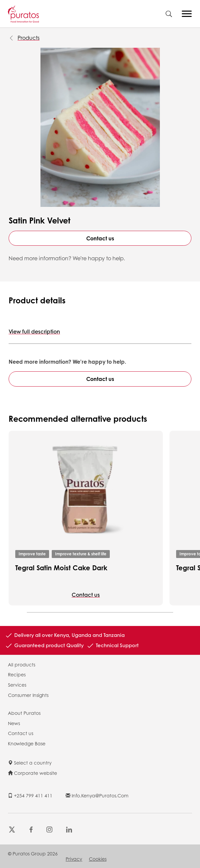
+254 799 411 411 (30, 795)
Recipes (17, 674)
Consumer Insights (28, 695)
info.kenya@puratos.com (97, 795)
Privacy (74, 859)
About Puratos (24, 713)
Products (29, 38)
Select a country (30, 763)
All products (22, 664)
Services (17, 685)
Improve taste (32, 554)
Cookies (98, 859)
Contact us (100, 238)
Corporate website (33, 773)
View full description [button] (34, 331)
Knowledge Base (27, 743)
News (14, 723)
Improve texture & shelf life (81, 554)
